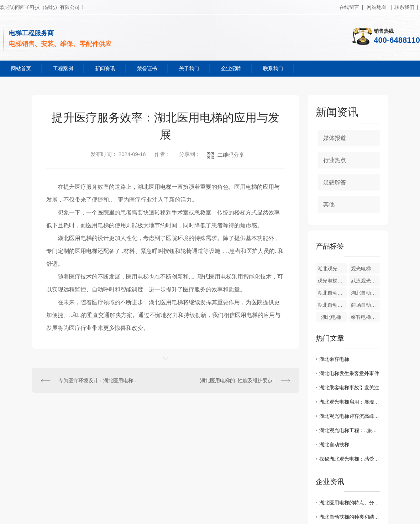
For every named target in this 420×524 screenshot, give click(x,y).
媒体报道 (335, 138)
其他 (329, 204)
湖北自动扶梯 (334, 445)
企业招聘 (231, 68)
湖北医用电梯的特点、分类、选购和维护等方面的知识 (350, 503)
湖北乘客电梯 (334, 359)
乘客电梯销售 (366, 317)
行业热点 (335, 160)
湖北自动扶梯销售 (366, 293)
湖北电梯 (331, 317)
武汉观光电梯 (366, 281)
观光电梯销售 (366, 269)
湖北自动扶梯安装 (332, 293)
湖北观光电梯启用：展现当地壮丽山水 (350, 402)
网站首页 (21, 68)
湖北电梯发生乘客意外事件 (349, 373)
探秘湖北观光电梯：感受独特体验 (350, 459)
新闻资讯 (105, 68)
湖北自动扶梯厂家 (332, 305)
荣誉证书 (147, 68)
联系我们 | (406, 7)
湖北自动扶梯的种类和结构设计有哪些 (350, 517)
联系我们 (273, 68)
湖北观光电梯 (332, 269)
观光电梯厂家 (332, 281)
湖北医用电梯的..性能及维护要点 (236, 380)
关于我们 (189, 68)
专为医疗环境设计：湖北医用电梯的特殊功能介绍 (99, 380)
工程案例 (63, 68)
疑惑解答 (335, 182)
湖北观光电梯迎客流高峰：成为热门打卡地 (350, 416)
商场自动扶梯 (366, 305)
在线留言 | (351, 7)
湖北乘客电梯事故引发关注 (349, 388)
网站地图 (377, 7)
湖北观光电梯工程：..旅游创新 (350, 430)
